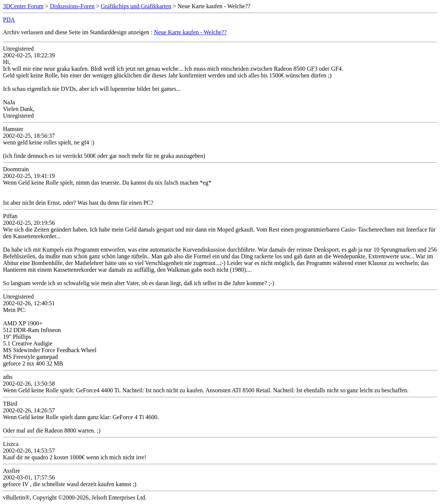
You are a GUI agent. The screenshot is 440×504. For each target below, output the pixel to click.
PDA (9, 20)
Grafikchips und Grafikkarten (136, 6)
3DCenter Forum (23, 6)
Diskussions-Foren (72, 6)
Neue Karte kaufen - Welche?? (190, 32)
